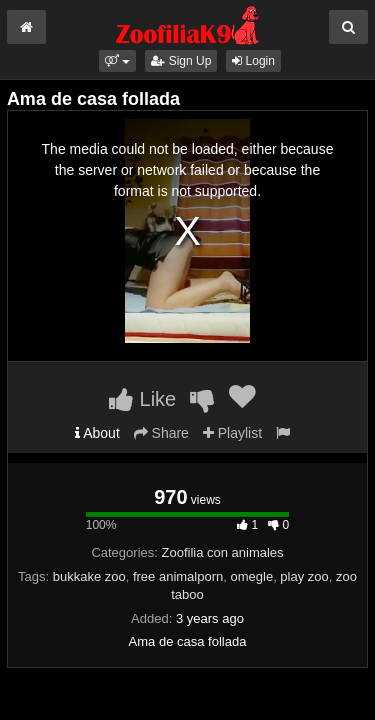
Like (142, 399)
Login (253, 61)
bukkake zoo (89, 576)
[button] (117, 61)
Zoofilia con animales (222, 552)
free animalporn (178, 576)
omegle (251, 576)
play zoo (304, 576)
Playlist (232, 433)
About (97, 433)
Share (161, 433)
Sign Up (181, 61)
